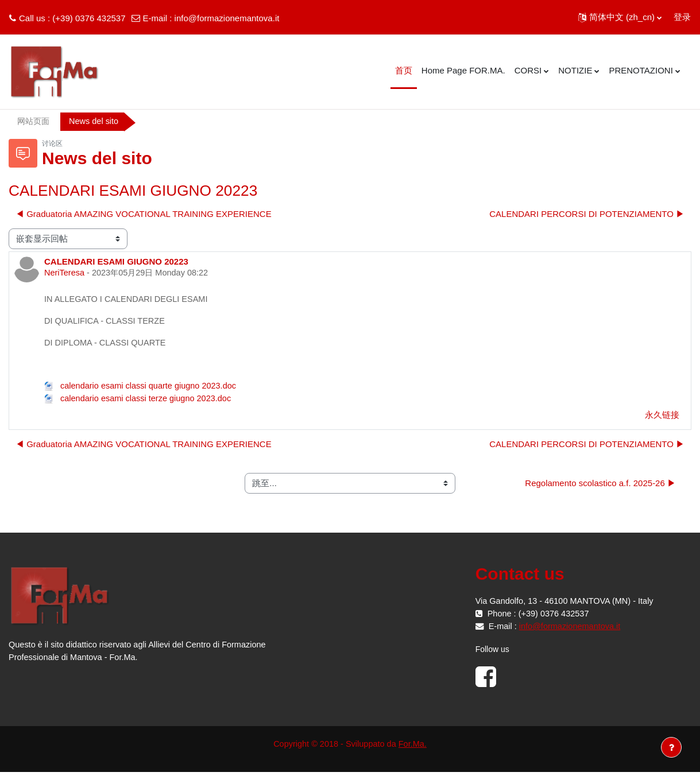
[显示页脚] (671, 747)
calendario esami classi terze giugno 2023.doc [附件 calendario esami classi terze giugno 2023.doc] (141, 402)
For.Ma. (415, 748)
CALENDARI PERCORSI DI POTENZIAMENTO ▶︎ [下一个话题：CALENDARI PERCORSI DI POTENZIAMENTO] (587, 214)
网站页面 (34, 121)
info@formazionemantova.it (227, 18)
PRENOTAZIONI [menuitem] (641, 70)
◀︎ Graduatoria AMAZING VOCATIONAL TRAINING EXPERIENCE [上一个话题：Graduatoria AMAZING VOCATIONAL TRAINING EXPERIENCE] (144, 214)
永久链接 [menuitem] (662, 418)
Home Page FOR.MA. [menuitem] (463, 70)
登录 (682, 17)
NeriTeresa (65, 274)
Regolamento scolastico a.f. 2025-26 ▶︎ (600, 486)
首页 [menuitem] (404, 70)
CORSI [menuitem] (528, 70)
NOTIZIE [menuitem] (575, 70)
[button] (620, 17)
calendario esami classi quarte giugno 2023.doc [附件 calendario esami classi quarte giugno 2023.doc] (143, 389)
